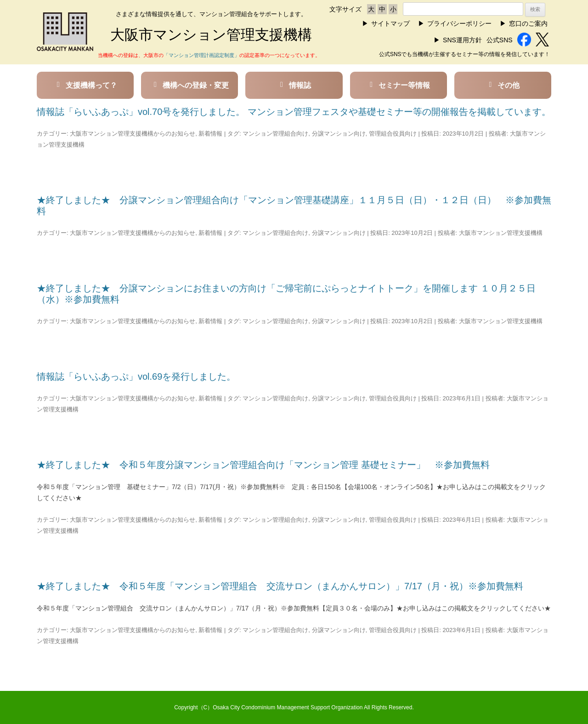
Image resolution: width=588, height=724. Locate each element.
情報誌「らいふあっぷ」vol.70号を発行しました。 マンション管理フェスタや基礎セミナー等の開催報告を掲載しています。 (294, 112)
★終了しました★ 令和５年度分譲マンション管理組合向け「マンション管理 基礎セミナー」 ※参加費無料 (268, 465)
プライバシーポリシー (459, 23)
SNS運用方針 (462, 40)
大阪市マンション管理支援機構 (501, 233)
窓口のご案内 (528, 23)
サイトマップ (390, 23)
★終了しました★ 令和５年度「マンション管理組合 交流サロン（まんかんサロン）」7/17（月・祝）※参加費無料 (280, 586)
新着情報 (210, 134)
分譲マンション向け (339, 134)
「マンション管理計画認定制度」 (201, 55)
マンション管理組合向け (275, 134)
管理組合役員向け (393, 134)
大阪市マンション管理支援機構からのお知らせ (133, 134)
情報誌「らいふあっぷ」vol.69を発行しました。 (136, 376)
